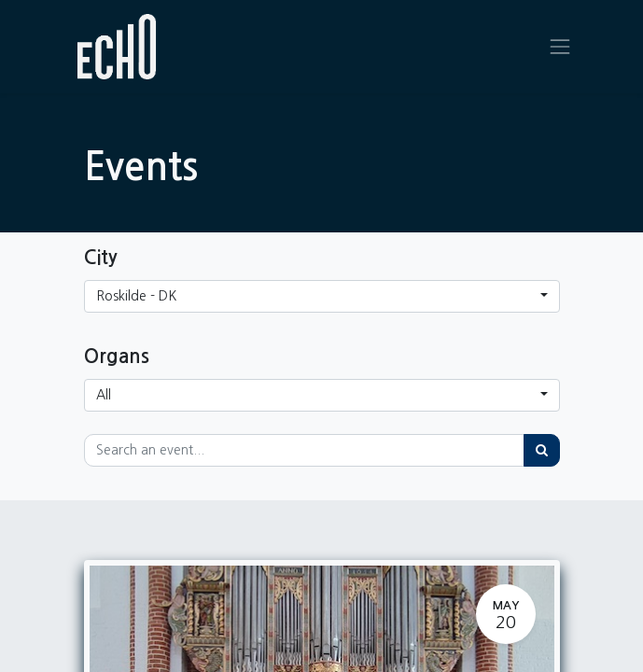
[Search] (542, 450)
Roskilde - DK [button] (136, 296)
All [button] (104, 395)
